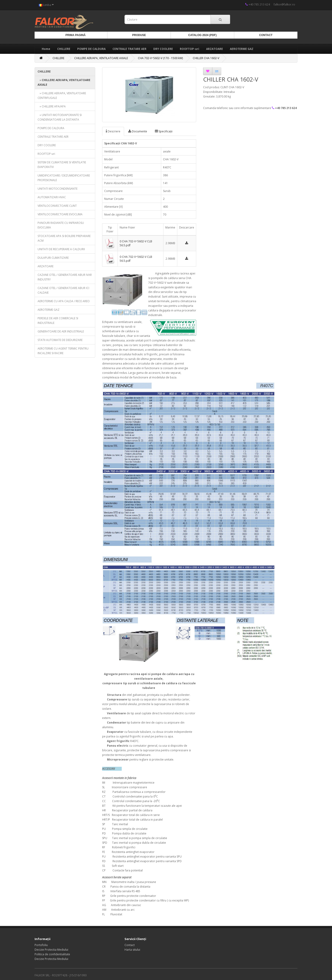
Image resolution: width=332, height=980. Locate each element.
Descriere (113, 131)
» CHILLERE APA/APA (52, 106)
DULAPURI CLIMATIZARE (53, 258)
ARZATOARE (215, 49)
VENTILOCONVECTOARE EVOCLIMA (60, 214)
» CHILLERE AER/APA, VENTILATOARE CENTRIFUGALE (62, 96)
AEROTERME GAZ (242, 49)
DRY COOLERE (163, 49)
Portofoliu (41, 945)
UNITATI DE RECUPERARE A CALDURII (61, 249)
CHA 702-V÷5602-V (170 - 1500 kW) (160, 58)
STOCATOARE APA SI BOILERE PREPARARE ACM (64, 238)
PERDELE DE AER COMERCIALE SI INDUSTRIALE (58, 321)
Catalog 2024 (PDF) (203, 35)
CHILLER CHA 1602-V (206, 58)
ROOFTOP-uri (190, 49)
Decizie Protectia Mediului (51, 950)
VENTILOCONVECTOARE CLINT (57, 206)
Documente (138, 131)
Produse (139, 35)
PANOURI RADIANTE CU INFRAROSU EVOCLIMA (61, 225)
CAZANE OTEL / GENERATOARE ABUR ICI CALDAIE (63, 290)
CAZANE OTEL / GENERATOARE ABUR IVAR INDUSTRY (65, 277)
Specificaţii (164, 131)
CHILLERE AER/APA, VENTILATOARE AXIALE (101, 58)
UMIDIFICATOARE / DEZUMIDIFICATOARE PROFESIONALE (64, 178)
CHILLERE (64, 49)
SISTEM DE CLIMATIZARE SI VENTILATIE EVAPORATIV (62, 165)
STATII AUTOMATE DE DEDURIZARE (60, 340)
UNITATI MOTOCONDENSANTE (58, 189)
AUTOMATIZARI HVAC (52, 197)
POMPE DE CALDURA (91, 49)
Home (46, 49)
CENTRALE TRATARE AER (129, 49)
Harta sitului (132, 950)
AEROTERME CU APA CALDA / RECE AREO (64, 301)
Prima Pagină (76, 35)
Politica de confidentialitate (52, 954)
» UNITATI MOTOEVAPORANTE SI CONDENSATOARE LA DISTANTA (60, 117)
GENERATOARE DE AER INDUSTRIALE (61, 331)
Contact (266, 35)
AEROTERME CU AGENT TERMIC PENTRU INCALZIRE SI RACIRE (63, 351)
